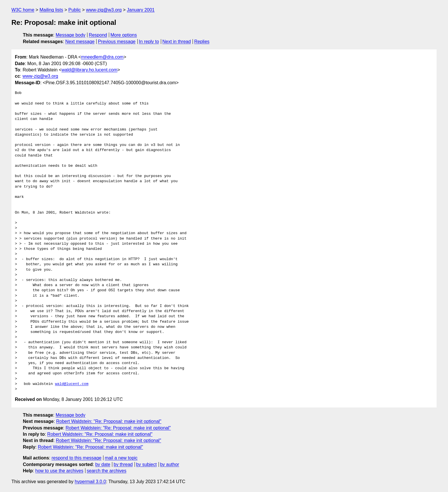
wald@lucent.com (72, 384)
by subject (146, 464)
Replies (202, 42)
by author (170, 464)
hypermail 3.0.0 (90, 482)
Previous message (117, 42)
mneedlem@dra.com (102, 57)
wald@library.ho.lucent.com (89, 70)
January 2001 (141, 10)
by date (103, 464)
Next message (80, 42)
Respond (98, 35)
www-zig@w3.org (104, 10)
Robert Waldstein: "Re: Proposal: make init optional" (109, 421)
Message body (71, 35)
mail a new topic (121, 458)
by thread (123, 464)
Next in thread (177, 42)
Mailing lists (51, 10)
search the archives (107, 471)
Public (75, 10)
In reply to (149, 42)
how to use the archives (59, 471)
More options (124, 35)
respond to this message (76, 458)
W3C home (23, 10)
